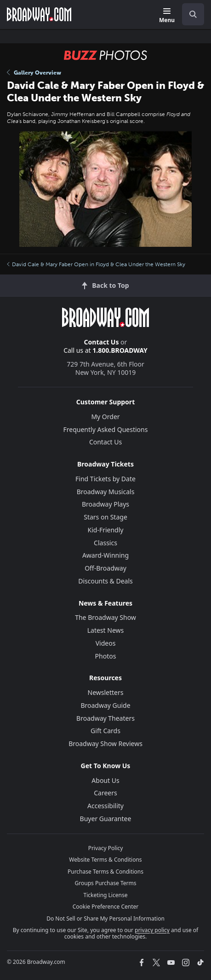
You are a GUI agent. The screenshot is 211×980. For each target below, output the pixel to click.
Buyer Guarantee (106, 819)
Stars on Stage (105, 517)
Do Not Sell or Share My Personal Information (105, 919)
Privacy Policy (106, 848)
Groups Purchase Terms (106, 883)
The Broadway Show (105, 617)
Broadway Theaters (105, 718)
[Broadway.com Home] (39, 14)
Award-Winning (105, 555)
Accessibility (105, 806)
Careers (105, 793)
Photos (106, 656)
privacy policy (152, 930)
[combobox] (189, 14)
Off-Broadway (105, 568)
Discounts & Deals (105, 581)
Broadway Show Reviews (105, 744)
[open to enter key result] (193, 14)
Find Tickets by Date (105, 479)
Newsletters (106, 692)
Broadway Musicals (106, 492)
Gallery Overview (34, 73)
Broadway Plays (105, 504)
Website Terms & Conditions (105, 860)
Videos (106, 643)
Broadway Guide (105, 705)
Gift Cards (105, 731)
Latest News (106, 630)
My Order (105, 417)
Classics (105, 543)
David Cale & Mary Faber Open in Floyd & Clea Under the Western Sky (96, 264)
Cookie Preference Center (106, 907)
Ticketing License (106, 895)
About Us (105, 780)
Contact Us (102, 342)
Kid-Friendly (106, 530)
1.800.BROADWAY (120, 350)
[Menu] (167, 16)
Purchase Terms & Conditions (105, 872)
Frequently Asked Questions (106, 429)
